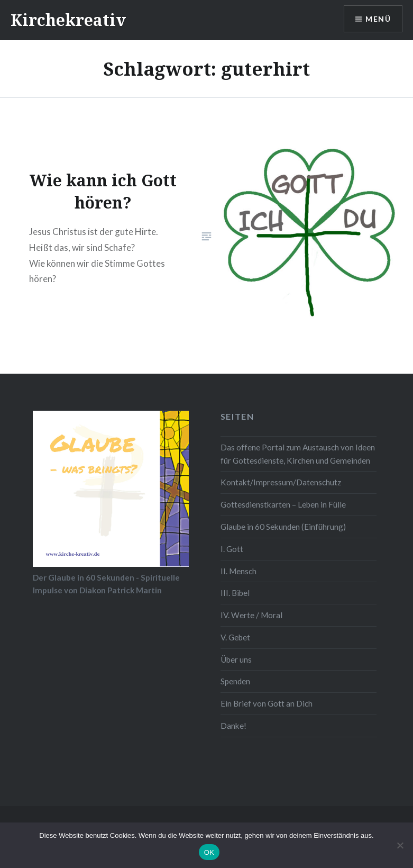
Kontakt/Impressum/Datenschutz (281, 482)
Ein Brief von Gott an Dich (267, 703)
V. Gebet (235, 637)
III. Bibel (235, 593)
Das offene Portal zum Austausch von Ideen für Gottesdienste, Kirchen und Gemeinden (298, 454)
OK (209, 852)
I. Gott (232, 549)
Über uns (236, 659)
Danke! (233, 726)
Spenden (235, 681)
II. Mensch (238, 571)
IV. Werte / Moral (251, 615)
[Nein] (400, 845)
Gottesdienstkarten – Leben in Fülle (283, 504)
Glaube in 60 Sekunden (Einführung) (283, 527)
